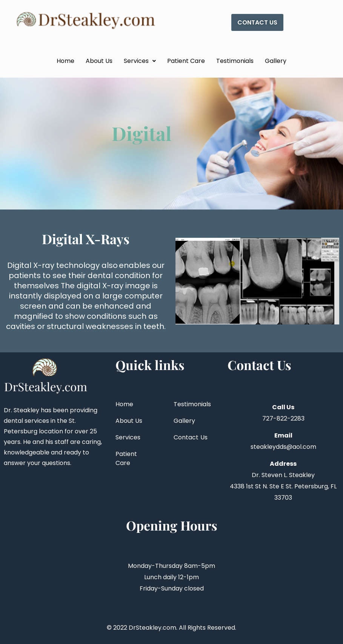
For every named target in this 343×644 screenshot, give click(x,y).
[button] (140, 61)
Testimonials (235, 61)
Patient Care (186, 61)
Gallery (276, 61)
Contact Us (191, 437)
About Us (99, 61)
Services (140, 61)
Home (65, 61)
